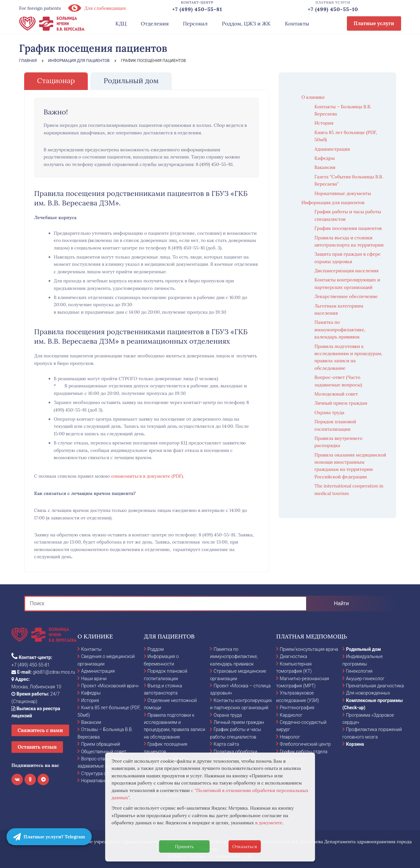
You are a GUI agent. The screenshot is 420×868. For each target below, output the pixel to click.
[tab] (56, 81)
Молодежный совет (336, 394)
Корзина (355, 744)
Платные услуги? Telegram (49, 837)
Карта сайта (226, 744)
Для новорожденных (368, 693)
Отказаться (245, 846)
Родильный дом (363, 649)
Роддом (156, 649)
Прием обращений (100, 744)
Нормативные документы (343, 193)
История (324, 123)
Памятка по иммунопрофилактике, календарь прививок (340, 329)
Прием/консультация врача (309, 649)
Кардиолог (291, 715)
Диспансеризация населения (347, 271)
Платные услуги (374, 23)
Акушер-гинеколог (365, 679)
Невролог (290, 737)
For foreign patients (40, 8)
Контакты (297, 23)
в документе (269, 823)
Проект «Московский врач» (110, 686)
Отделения (155, 23)
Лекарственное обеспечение (346, 296)
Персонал (195, 23)
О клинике (313, 97)
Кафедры (325, 158)
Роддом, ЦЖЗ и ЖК (246, 23)
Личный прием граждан (341, 403)
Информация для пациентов (333, 202)
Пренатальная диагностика (375, 686)
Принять (184, 846)
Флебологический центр (305, 744)
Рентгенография (297, 708)
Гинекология (359, 671)
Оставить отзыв (37, 747)
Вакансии (325, 167)
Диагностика (293, 656)
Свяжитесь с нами (40, 730)
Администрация (332, 149)
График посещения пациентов (348, 228)
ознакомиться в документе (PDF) (147, 476)
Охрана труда (330, 412)
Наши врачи (94, 679)
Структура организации (106, 773)
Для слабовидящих (97, 8)
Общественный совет (104, 752)
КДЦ (121, 23)
